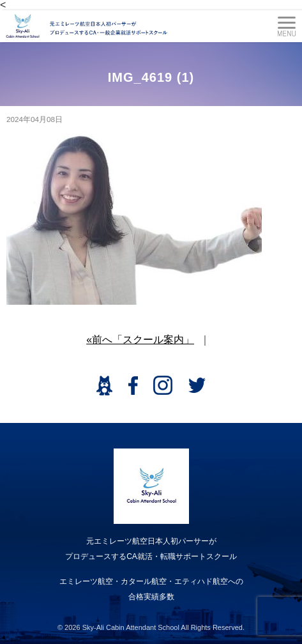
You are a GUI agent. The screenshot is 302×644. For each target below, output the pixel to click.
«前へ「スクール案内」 (140, 340)
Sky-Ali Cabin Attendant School (131, 627)
